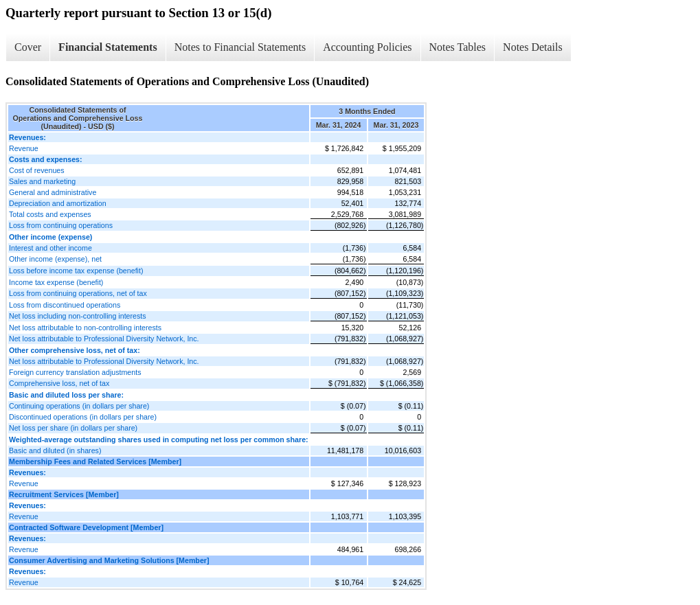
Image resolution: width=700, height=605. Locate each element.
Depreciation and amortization (58, 203)
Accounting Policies (367, 47)
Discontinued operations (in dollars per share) (83, 417)
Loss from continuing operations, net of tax (78, 293)
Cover (28, 47)
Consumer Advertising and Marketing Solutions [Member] (109, 560)
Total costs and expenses (50, 214)
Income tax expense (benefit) (56, 282)
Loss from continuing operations (61, 225)
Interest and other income (50, 248)
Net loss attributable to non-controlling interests (85, 328)
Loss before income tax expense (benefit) (76, 271)
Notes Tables (458, 47)
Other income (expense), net (55, 259)
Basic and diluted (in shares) (55, 450)
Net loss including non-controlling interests (78, 316)
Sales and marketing (42, 181)
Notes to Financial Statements (240, 47)
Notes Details (533, 47)
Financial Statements (108, 47)
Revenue (24, 148)
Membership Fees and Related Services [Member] (95, 461)
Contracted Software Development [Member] (86, 527)
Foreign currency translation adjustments (75, 372)
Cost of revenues (37, 170)
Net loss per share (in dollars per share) (73, 428)
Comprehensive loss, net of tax (59, 383)
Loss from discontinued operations (65, 305)
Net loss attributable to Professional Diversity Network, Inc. (104, 339)
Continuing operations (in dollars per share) (79, 406)
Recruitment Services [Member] (64, 494)
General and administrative (53, 192)
